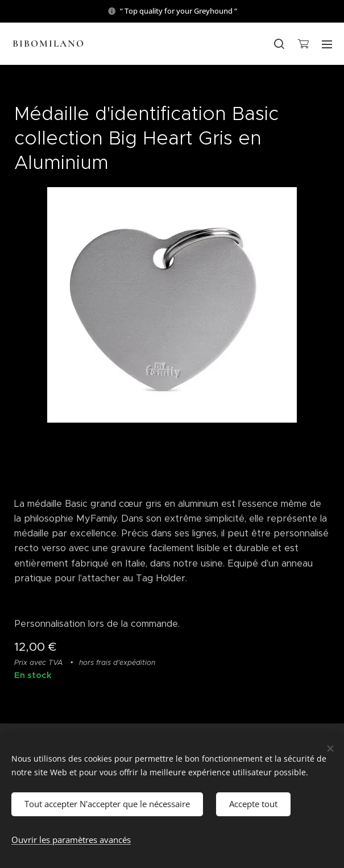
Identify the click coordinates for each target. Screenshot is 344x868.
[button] (279, 44)
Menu (327, 44)
